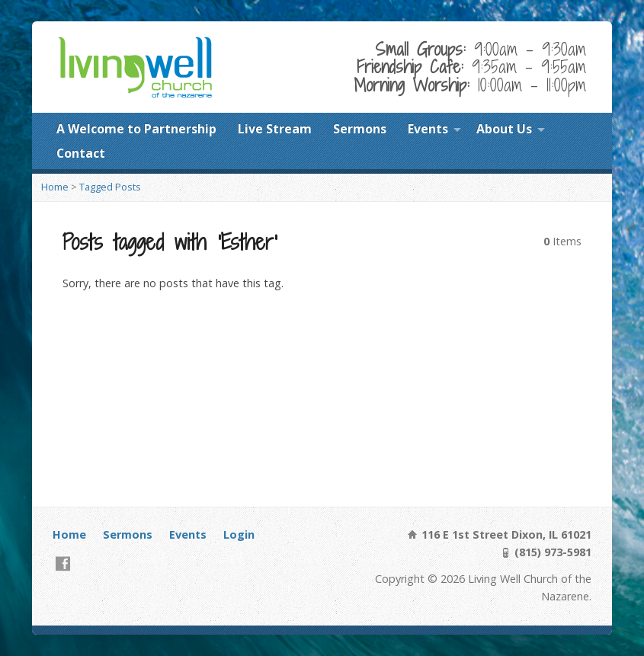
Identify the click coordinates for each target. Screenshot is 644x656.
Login (239, 534)
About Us (504, 129)
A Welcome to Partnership (136, 129)
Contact (81, 153)
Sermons (360, 129)
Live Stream (275, 129)
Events (428, 129)
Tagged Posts (110, 187)
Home (55, 187)
